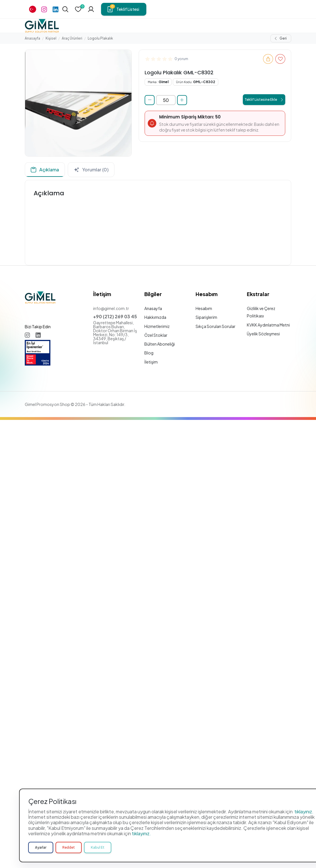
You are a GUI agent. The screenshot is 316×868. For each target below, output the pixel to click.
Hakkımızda (155, 317)
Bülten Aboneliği (160, 344)
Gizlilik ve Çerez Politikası (261, 312)
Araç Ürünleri (72, 38)
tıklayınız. (304, 859)
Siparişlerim (206, 317)
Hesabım (204, 308)
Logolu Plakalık (100, 38)
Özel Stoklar (156, 335)
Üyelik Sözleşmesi (263, 334)
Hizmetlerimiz (157, 326)
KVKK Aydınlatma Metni (268, 325)
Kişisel (51, 38)
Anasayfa (32, 38)
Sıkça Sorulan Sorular (216, 326)
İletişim (151, 362)
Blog (149, 353)
